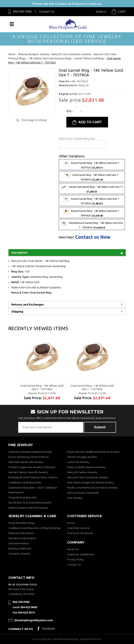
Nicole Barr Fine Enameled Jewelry (30, 503)
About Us (73, 549)
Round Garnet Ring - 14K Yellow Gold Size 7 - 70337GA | (92, 165)
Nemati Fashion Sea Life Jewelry (28, 472)
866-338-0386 (22, 12)
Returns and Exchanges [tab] (67, 304)
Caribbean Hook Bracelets (25, 482)
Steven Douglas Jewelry (82, 457)
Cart (122, 12)
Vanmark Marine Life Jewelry (26, 462)
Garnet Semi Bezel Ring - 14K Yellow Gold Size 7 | (92, 188)
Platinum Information (21, 533)
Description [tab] (67, 252)
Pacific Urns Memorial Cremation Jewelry (92, 488)
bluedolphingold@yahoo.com (34, 620)
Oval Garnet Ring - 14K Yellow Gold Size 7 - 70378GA (42, 387)
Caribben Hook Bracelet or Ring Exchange (34, 528)
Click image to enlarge (34, 120)
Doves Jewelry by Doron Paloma (28, 457)
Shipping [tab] (67, 311)
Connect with (21, 629)
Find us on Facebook (80, 533)
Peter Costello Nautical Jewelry (86, 467)
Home (71, 523)
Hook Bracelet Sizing (21, 523)
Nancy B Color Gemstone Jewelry (88, 477)
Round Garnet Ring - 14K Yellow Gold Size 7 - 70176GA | (92, 200)
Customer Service (78, 528)
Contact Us (47, 12)
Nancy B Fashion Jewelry (82, 472)
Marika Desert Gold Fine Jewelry (28, 508)
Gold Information (19, 543)
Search (101, 12)
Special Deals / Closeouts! (83, 493)
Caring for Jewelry (19, 554)
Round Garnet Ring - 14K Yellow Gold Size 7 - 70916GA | (92, 213)
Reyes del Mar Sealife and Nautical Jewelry (93, 452)
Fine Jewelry (75, 498)
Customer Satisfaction (81, 554)
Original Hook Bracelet (22, 497)
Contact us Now (93, 237)
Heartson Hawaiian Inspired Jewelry (30, 452)
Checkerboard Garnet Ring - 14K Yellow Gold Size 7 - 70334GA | (92, 225)
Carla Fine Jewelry (78, 462)
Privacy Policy (76, 559)
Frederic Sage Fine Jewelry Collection (32, 467)
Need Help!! (66, 237)
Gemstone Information (22, 538)
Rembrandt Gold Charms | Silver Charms (33, 477)
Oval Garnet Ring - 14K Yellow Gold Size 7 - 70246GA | (92, 177)
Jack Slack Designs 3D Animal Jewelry (90, 482)
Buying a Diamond (20, 548)
